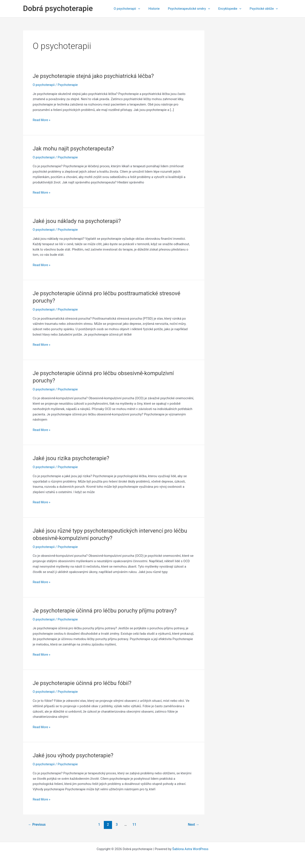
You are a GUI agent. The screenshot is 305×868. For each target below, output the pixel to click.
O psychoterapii (135, 9)
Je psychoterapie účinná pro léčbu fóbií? (83, 683)
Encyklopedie (233, 9)
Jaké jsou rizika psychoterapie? (72, 458)
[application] (146, 9)
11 (134, 825)
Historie (160, 9)
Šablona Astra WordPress (190, 849)
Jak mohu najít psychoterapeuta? (74, 148)
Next (193, 825)
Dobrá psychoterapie (58, 9)
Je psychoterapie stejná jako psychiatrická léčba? (94, 76)
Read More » (42, 120)
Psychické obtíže (265, 9)
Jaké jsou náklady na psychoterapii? (78, 221)
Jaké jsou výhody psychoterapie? (74, 755)
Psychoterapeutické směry (194, 9)
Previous (37, 825)
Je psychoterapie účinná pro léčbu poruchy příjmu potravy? (106, 611)
